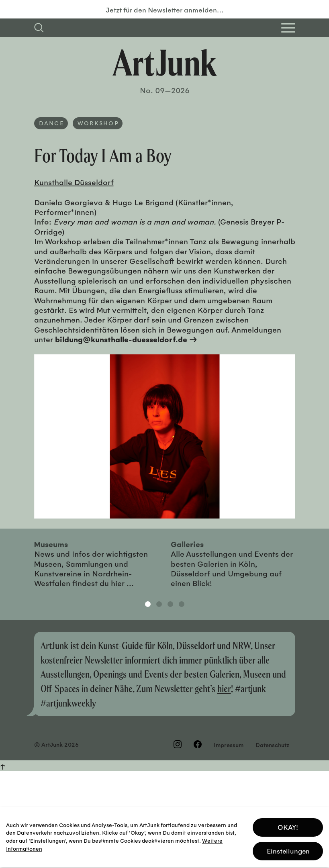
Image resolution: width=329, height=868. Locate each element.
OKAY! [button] (288, 823)
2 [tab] (159, 604)
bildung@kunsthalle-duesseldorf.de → (126, 339)
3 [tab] (170, 604)
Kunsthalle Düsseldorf (74, 182)
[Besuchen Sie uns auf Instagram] (178, 744)
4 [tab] (182, 604)
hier (224, 688)
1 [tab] (148, 604)
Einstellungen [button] (288, 847)
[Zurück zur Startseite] (165, 63)
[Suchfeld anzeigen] (39, 28)
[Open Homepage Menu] (288, 28)
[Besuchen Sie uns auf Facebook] (198, 744)
